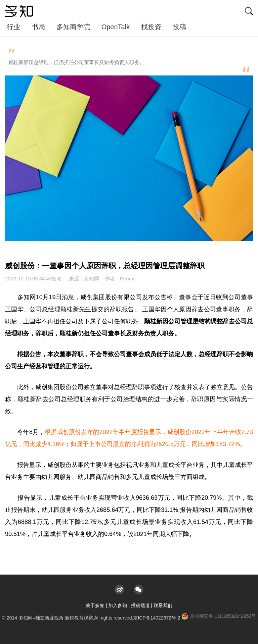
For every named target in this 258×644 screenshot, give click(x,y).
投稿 (179, 27)
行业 (13, 27)
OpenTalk (116, 27)
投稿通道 (140, 605)
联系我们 (163, 605)
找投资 (151, 27)
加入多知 (118, 605)
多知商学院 (73, 27)
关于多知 (95, 605)
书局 (38, 27)
